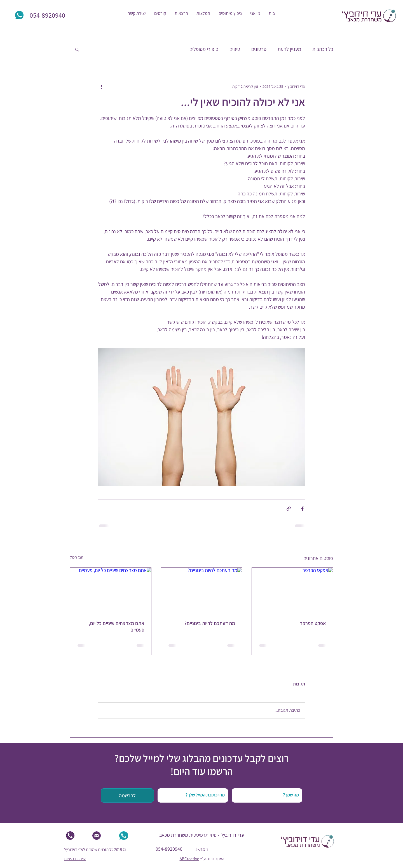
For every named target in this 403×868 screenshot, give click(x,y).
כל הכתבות (323, 49)
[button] (255, 15)
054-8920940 (169, 849)
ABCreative (189, 859)
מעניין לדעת (289, 49)
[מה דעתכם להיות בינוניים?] (202, 590)
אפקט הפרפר (313, 623)
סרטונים (259, 49)
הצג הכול (77, 557)
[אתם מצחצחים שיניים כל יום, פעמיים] (111, 590)
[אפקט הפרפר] (292, 590)
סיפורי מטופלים (204, 49)
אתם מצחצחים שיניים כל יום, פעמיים (117, 626)
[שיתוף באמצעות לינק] (289, 509)
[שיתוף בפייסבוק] (302, 509)
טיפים (235, 49)
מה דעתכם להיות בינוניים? (210, 623)
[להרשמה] (127, 795)
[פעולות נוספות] (101, 86)
